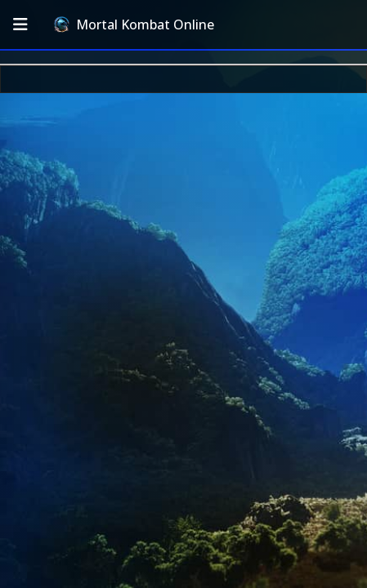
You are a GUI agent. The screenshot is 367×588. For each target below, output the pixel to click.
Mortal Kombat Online (134, 24)
